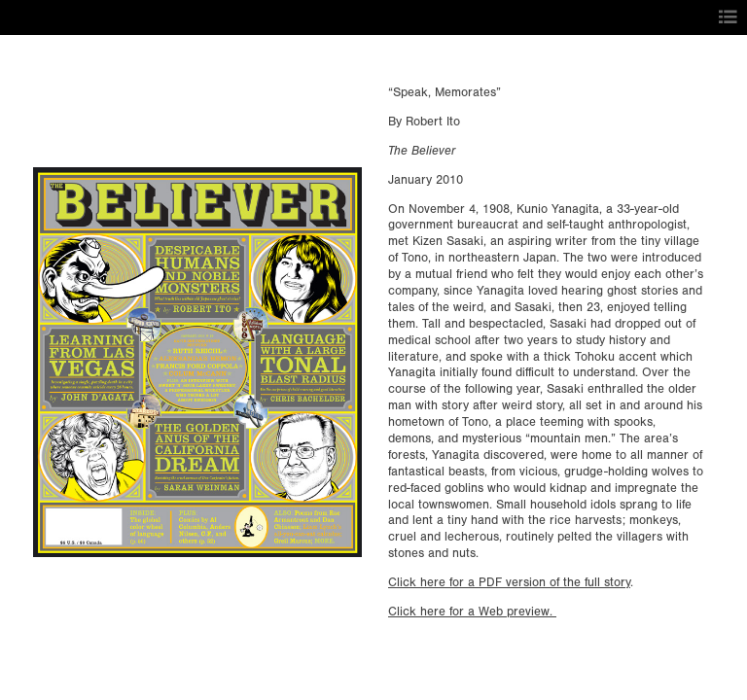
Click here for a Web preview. (472, 612)
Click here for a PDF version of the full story (509, 582)
